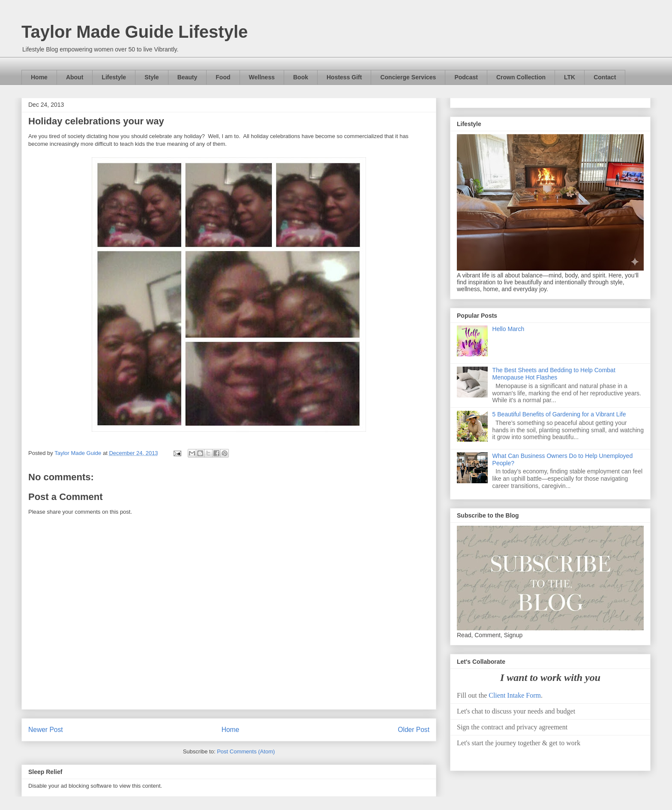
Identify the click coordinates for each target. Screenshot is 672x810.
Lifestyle (114, 77)
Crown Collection (521, 77)
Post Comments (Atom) (246, 751)
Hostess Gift (344, 77)
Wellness (262, 77)
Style (151, 77)
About (75, 77)
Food (223, 77)
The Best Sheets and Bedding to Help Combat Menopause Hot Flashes (554, 374)
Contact (605, 77)
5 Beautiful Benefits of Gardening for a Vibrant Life (559, 414)
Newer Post (46, 730)
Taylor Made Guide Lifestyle (135, 32)
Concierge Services (408, 77)
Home (39, 77)
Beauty (187, 77)
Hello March (508, 329)
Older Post (414, 730)
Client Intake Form (515, 695)
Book (301, 77)
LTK (570, 77)
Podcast (466, 77)
